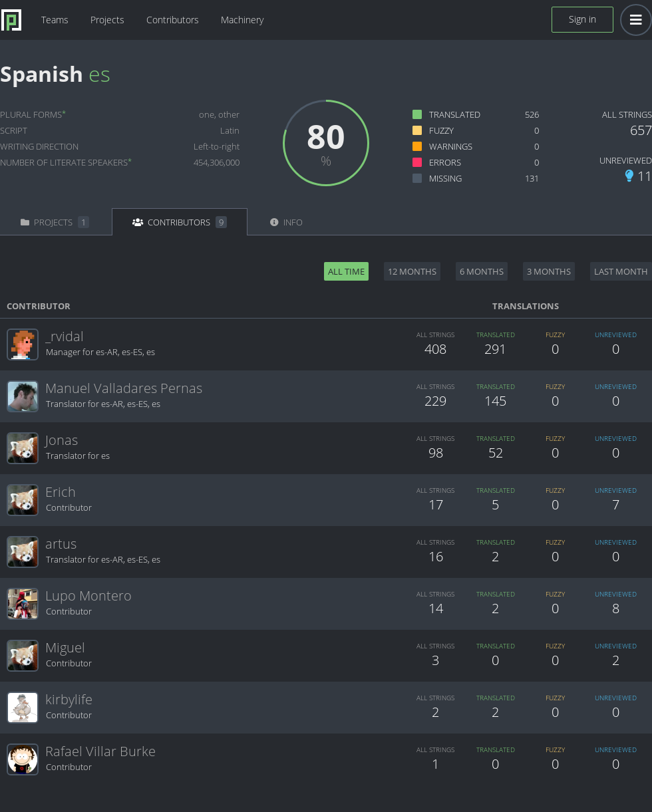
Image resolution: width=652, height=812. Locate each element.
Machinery (242, 20)
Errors (445, 162)
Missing (445, 178)
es (99, 73)
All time (346, 271)
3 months (549, 271)
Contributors (173, 20)
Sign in (582, 19)
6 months (482, 271)
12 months (412, 271)
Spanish (42, 73)
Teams (55, 20)
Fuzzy (441, 130)
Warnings (451, 146)
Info (286, 222)
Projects (107, 20)
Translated (455, 114)
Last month (621, 271)
